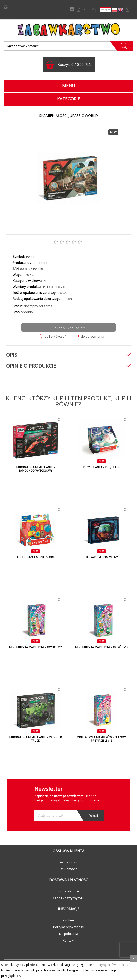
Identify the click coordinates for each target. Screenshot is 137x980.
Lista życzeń (94, 9)
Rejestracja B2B (79, 9)
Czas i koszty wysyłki (69, 898)
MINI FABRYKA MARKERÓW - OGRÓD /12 (102, 647)
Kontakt (68, 940)
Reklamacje (69, 869)
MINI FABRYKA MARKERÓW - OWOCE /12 (36, 647)
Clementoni (39, 263)
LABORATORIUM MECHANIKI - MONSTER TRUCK (35, 739)
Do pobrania (69, 934)
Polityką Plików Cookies (111, 965)
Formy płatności (69, 891)
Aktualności (68, 862)
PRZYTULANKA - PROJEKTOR (102, 467)
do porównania (89, 336)
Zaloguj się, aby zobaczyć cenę (68, 327)
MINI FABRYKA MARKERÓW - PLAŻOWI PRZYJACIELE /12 (101, 739)
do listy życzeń (52, 336)
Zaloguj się (127, 9)
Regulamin (69, 920)
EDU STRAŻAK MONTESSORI (35, 557)
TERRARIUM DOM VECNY (102, 557)
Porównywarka (86, 9)
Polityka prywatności (69, 927)
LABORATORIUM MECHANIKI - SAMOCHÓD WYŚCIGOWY (35, 469)
